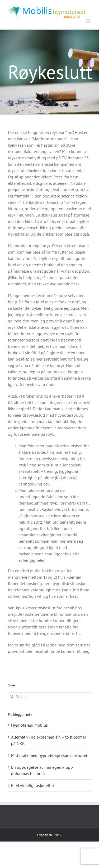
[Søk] (12, 696)
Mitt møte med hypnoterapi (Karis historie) (49, 755)
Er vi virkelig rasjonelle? (33, 785)
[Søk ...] (49, 696)
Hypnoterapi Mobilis (29, 725)
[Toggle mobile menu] (88, 21)
